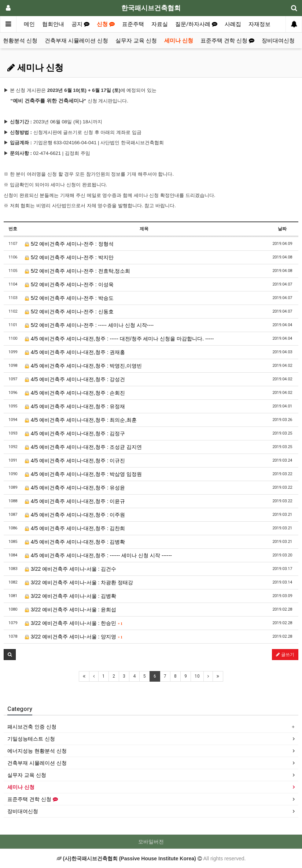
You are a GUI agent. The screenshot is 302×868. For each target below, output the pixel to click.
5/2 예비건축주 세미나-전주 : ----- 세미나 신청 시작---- (89, 325)
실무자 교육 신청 (136, 41)
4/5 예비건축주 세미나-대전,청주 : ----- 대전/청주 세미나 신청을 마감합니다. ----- (119, 339)
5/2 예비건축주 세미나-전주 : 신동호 (69, 312)
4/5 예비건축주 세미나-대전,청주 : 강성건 (75, 379)
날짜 (282, 229)
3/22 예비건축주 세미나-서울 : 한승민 (74, 623)
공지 (80, 24)
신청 (106, 24)
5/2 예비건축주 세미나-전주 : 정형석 (69, 244)
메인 (29, 24)
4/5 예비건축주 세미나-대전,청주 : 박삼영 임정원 (83, 474)
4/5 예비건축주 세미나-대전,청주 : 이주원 (75, 515)
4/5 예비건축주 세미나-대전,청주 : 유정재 (75, 406)
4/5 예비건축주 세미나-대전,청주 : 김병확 (75, 542)
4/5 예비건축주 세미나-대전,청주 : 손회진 (75, 393)
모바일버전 (151, 842)
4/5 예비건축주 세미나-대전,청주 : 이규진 (75, 461)
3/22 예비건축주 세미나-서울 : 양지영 (74, 637)
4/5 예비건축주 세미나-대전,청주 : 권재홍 (75, 352)
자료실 (160, 24)
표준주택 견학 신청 (227, 41)
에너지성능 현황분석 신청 (37, 751)
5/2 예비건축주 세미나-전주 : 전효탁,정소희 (78, 271)
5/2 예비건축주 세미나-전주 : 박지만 (69, 257)
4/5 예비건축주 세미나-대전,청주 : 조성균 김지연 (83, 447)
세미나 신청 (179, 41)
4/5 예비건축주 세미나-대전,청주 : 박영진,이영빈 (83, 366)
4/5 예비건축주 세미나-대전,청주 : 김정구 (75, 433)
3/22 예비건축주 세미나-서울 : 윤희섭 (71, 610)
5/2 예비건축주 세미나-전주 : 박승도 (69, 298)
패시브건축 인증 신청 (32, 727)
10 (197, 676)
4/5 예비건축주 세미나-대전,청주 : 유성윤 (75, 488)
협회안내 (53, 24)
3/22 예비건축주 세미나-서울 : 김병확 (71, 596)
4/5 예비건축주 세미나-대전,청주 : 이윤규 (75, 501)
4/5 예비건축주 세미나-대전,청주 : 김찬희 (75, 528)
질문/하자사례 (196, 24)
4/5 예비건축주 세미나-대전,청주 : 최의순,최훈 (81, 420)
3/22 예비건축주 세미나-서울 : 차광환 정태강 (79, 582)
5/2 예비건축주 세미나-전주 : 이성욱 (69, 284)
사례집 (233, 24)
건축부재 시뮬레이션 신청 (76, 41)
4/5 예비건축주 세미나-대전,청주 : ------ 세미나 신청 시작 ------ (98, 555)
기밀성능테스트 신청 (31, 739)
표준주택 (133, 24)
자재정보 (259, 24)
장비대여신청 (278, 41)
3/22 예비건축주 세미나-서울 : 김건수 (71, 569)
